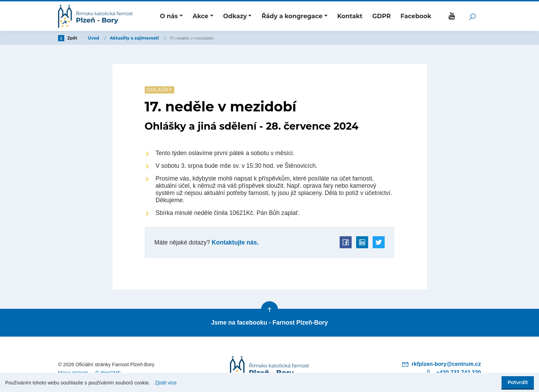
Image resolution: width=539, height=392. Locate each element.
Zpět (68, 38)
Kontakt (350, 16)
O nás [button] (169, 16)
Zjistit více (166, 383)
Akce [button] (200, 16)
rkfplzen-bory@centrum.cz (441, 364)
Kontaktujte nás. (234, 242)
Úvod (94, 38)
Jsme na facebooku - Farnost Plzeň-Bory (269, 323)
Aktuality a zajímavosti (135, 38)
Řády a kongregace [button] (292, 16)
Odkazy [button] (235, 16)
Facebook (416, 16)
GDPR (382, 16)
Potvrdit (518, 382)
